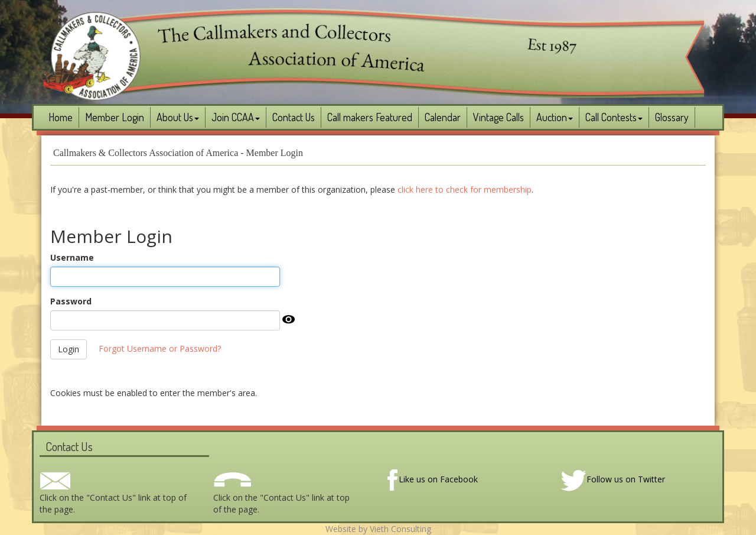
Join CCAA (236, 117)
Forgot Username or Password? (160, 348)
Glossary (672, 117)
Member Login (115, 117)
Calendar (443, 117)
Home (61, 117)
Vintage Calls (498, 117)
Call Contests (614, 117)
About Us (178, 117)
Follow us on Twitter (613, 479)
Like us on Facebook (432, 479)
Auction (555, 117)
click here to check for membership (465, 189)
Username (72, 257)
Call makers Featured (370, 117)
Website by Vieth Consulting (378, 529)
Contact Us (294, 117)
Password (71, 301)
